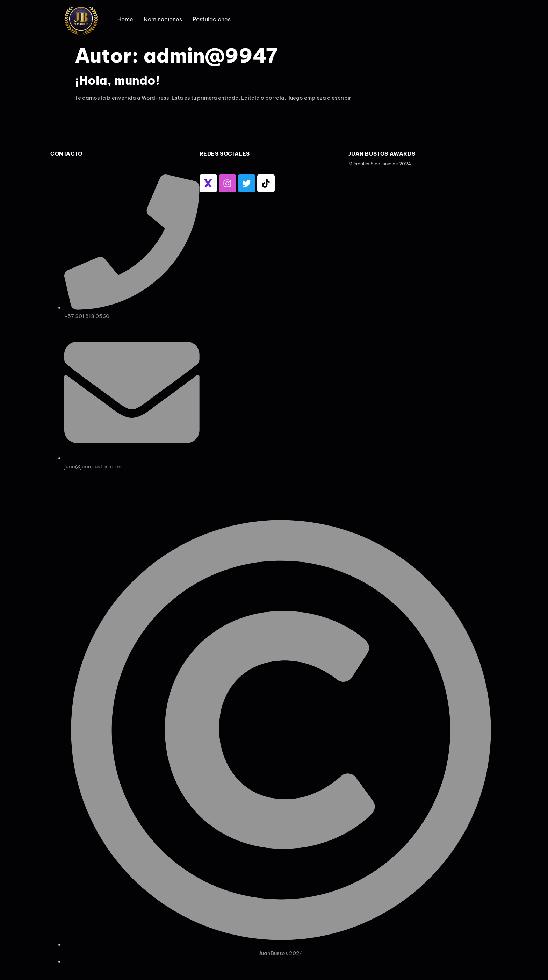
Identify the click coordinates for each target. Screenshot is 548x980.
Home (125, 19)
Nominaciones (163, 19)
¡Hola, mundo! (117, 80)
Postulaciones (212, 19)
